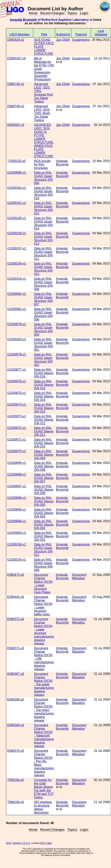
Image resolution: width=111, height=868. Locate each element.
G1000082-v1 (17, 294)
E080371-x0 (16, 648)
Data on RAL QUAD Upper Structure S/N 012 (43, 550)
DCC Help (46, 843)
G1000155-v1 (17, 560)
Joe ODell (63, 40)
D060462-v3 (16, 125)
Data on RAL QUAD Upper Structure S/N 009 (43, 565)
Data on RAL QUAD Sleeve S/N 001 (44, 536)
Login (84, 13)
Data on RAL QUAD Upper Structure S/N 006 (43, 314)
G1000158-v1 (17, 544)
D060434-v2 (16, 40)
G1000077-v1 (17, 370)
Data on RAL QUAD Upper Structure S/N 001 (43, 345)
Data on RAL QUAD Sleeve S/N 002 (44, 525)
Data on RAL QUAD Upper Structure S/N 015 (43, 208)
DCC (9, 843)
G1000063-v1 (17, 533)
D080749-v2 (16, 84)
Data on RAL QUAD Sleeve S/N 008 (44, 466)
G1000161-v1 (17, 203)
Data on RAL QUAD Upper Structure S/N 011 (43, 254)
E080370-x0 (16, 751)
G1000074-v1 (17, 405)
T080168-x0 (15, 780)
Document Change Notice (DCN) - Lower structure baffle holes (43, 606)
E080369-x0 (16, 725)
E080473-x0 (16, 575)
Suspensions (81, 40)
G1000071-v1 (17, 440)
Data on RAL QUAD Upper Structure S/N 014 (43, 223)
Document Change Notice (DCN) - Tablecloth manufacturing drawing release (44, 736)
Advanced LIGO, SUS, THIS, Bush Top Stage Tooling (42, 113)
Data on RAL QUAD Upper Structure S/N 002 (43, 360)
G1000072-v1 (17, 428)
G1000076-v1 (17, 381)
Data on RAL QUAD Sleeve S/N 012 (44, 420)
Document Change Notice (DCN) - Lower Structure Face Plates (43, 583)
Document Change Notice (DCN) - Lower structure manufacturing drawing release (44, 631)
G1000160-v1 (17, 218)
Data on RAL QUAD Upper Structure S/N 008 (43, 284)
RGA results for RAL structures (42, 164)
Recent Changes (52, 13)
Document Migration (79, 576)
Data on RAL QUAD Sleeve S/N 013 (44, 408)
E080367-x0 (16, 674)
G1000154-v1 (17, 279)
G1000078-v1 (17, 354)
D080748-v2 (16, 106)
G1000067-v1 (17, 486)
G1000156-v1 (17, 264)
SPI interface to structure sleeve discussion (43, 807)
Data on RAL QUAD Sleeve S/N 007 (44, 478)
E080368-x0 (16, 699)
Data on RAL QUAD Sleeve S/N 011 (44, 431)
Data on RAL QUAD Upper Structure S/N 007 (43, 299)
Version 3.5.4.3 (21, 843)
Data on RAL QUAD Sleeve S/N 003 (44, 513)
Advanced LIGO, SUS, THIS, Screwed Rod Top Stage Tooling (43, 93)
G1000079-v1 (17, 324)
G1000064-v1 (17, 521)
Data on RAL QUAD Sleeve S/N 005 (44, 501)
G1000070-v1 (17, 451)
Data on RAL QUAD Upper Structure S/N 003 (43, 329)
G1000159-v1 (17, 233)
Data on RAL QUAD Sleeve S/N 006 (44, 490)
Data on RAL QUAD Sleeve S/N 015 (44, 385)
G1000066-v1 (17, 498)
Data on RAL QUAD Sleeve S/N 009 (44, 455)
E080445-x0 (16, 597)
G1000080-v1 (17, 173)
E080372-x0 (16, 619)
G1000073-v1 (17, 416)
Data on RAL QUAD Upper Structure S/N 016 (43, 193)
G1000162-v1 (17, 188)
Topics (72, 13)
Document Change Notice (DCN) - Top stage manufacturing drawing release (44, 684)
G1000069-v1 (17, 463)
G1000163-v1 (17, 339)
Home (33, 13)
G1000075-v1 (17, 393)
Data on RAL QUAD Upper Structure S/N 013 (43, 238)
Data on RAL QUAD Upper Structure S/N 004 (43, 178)
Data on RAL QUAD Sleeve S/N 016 (44, 373)
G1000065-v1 (17, 509)
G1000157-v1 (17, 248)
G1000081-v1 (17, 309)
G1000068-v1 (17, 475)
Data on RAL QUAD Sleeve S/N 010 (44, 443)
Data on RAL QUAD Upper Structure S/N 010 (43, 269)
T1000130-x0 (16, 161)
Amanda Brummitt (23, 20)
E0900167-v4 (16, 58)
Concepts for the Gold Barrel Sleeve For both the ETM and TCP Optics (44, 789)
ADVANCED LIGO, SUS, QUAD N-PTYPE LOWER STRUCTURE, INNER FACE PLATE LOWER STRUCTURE (44, 141)
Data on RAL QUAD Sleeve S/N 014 (44, 396)
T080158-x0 (15, 802)
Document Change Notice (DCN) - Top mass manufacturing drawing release (44, 710)
